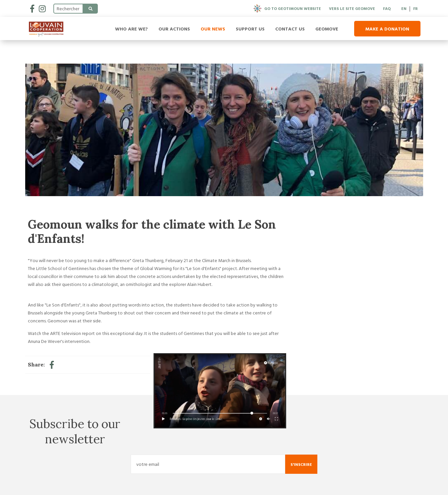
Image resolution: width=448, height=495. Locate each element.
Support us (250, 29)
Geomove (327, 29)
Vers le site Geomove (352, 8)
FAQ (387, 8)
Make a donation (387, 29)
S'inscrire (301, 464)
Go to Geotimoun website (287, 8)
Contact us (290, 29)
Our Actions (174, 29)
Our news (213, 29)
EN (404, 8)
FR (416, 8)
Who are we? (131, 29)
